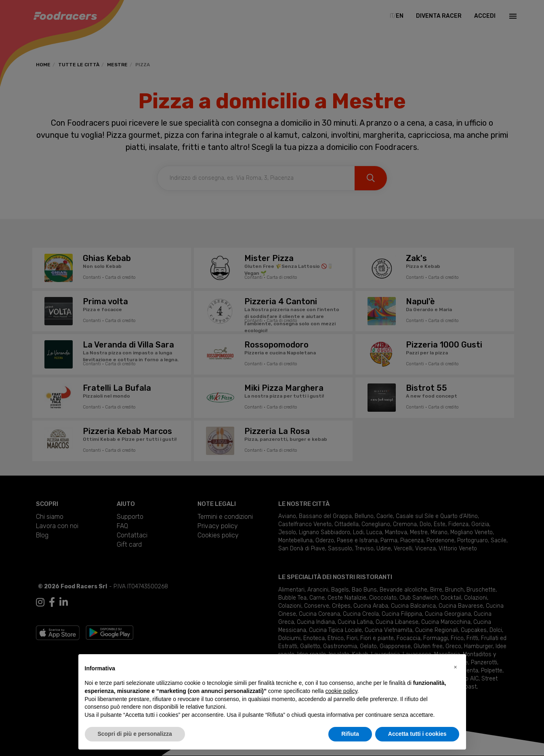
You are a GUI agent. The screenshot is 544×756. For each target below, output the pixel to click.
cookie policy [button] (341, 691)
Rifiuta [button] (350, 734)
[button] (456, 667)
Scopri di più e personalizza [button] (135, 734)
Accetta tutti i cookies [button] (417, 734)
